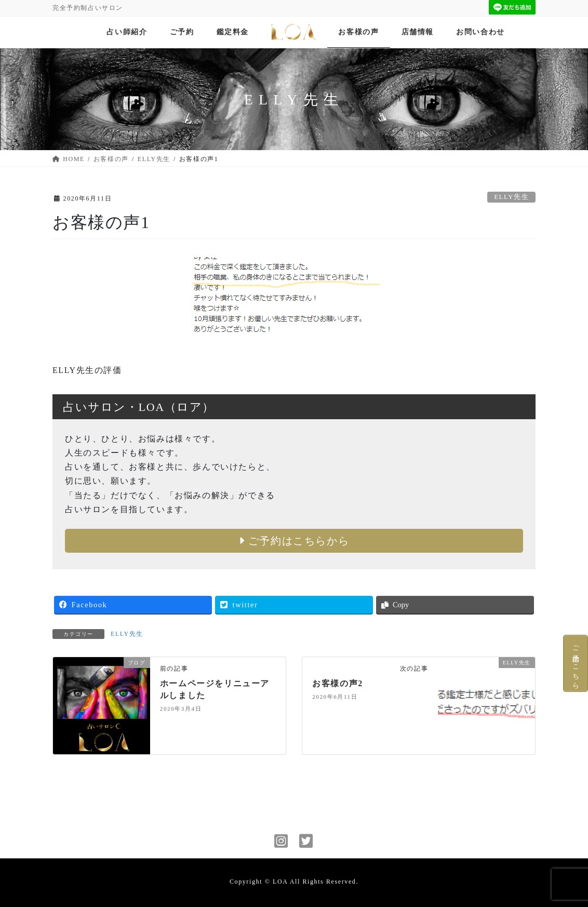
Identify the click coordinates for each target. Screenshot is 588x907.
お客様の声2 (338, 683)
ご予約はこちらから (294, 541)
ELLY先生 (511, 197)
